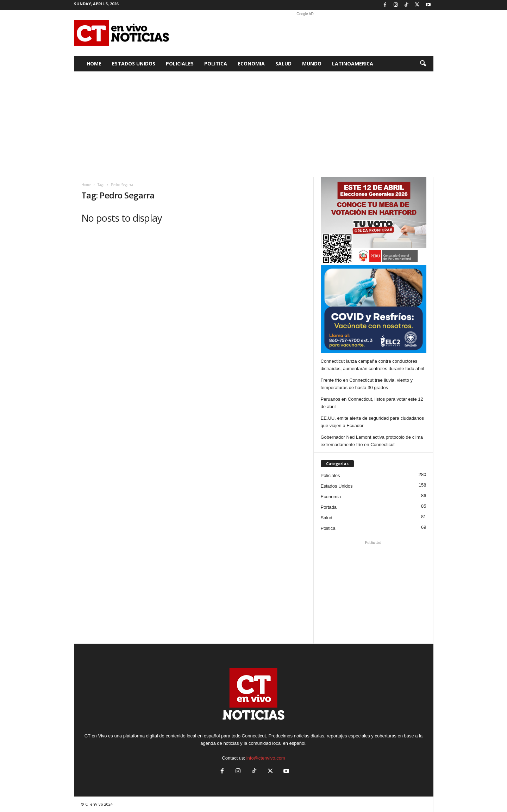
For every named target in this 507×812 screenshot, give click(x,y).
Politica (216, 64)
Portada (329, 507)
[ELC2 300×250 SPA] (374, 309)
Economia (251, 64)
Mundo (312, 64)
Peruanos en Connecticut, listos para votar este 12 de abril (372, 403)
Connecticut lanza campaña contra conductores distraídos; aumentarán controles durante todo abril (373, 365)
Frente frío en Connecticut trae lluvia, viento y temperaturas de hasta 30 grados (367, 384)
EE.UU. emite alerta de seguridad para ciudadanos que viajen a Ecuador (372, 422)
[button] (423, 64)
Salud (283, 64)
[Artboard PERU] (374, 221)
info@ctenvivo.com (266, 758)
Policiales (180, 64)
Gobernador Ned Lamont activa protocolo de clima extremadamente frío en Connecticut (372, 441)
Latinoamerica (353, 64)
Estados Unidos (134, 64)
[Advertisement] (305, 33)
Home (94, 64)
